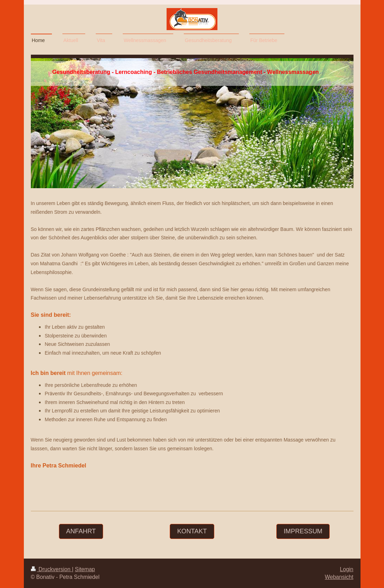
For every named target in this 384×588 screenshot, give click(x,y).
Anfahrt (81, 531)
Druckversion (52, 569)
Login (346, 569)
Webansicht (339, 577)
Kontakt (192, 531)
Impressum (303, 531)
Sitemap (85, 569)
